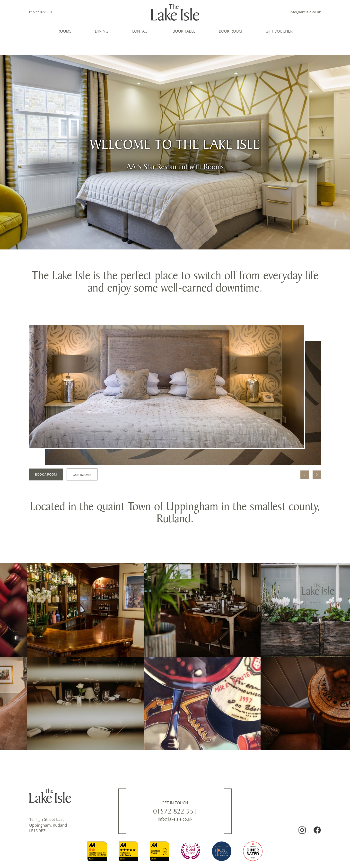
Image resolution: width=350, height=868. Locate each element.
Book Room (230, 31)
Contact (140, 31)
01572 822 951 (175, 811)
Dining (102, 31)
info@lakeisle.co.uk (305, 12)
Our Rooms (82, 475)
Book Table (184, 31)
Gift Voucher (279, 31)
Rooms (65, 31)
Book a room (46, 474)
